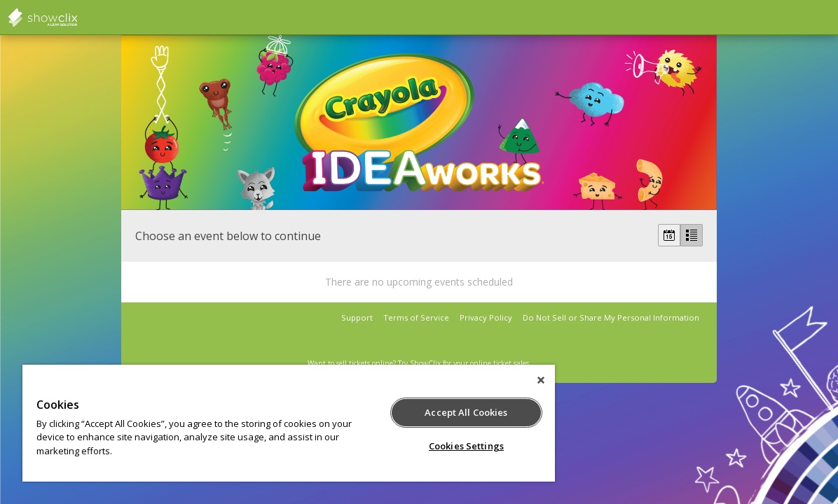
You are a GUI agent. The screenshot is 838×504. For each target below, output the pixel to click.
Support (357, 317)
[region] (266, 423)
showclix (77, 17)
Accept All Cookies (427, 412)
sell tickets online (365, 363)
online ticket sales (500, 363)
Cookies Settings (427, 446)
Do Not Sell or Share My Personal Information (611, 317)
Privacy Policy (486, 317)
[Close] (494, 380)
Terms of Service (416, 317)
